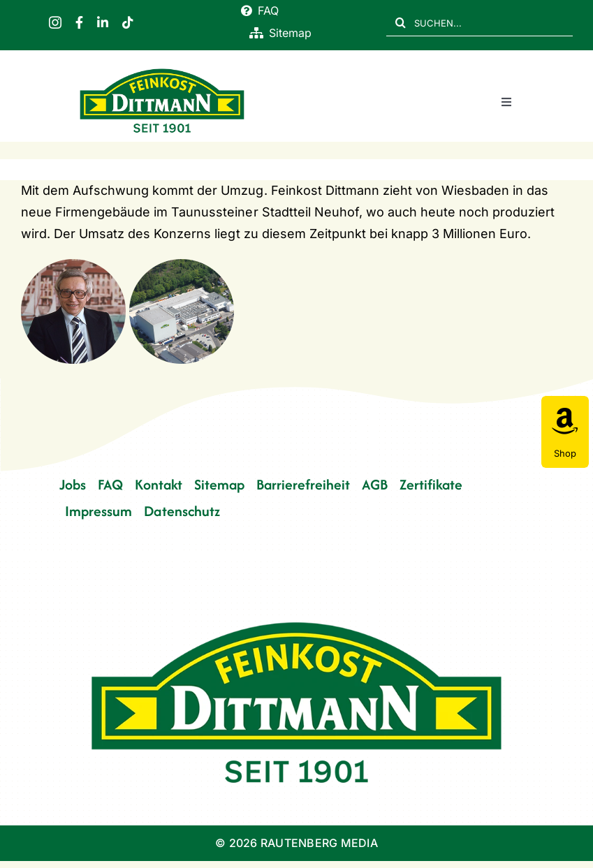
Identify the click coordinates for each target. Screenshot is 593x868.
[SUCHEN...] (479, 22)
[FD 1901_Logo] (162, 70)
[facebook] (79, 22)
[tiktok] (128, 22)
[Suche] (400, 22)
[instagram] (55, 22)
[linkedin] (103, 22)
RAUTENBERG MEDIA (319, 843)
